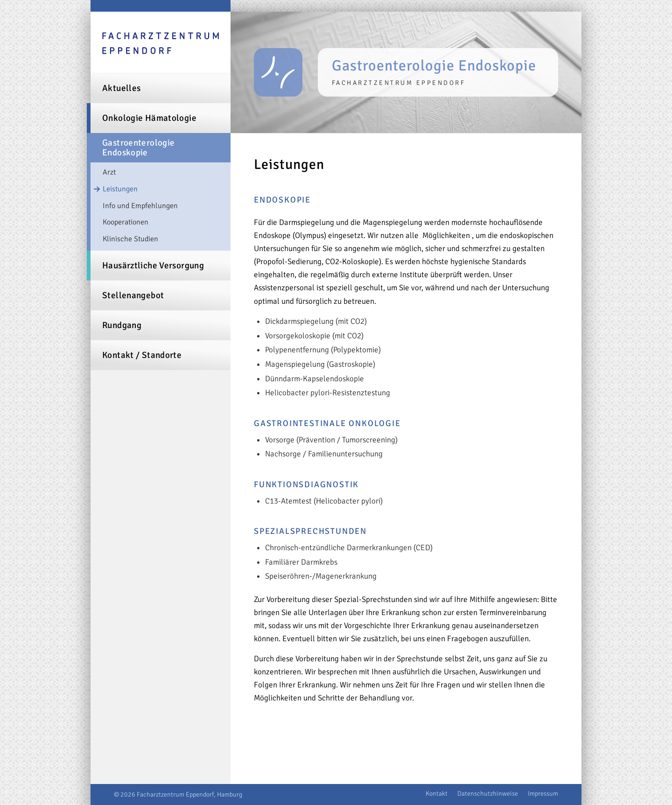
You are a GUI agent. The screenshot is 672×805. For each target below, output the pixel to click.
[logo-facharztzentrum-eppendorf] (161, 44)
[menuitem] (161, 88)
